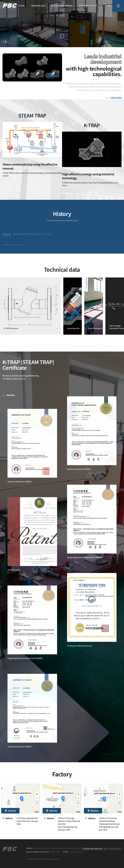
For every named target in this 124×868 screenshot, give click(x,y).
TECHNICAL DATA (38, 6)
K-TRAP (22, 6)
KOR (109, 6)
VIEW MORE (116, 98)
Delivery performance (62, 6)
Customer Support (88, 6)
